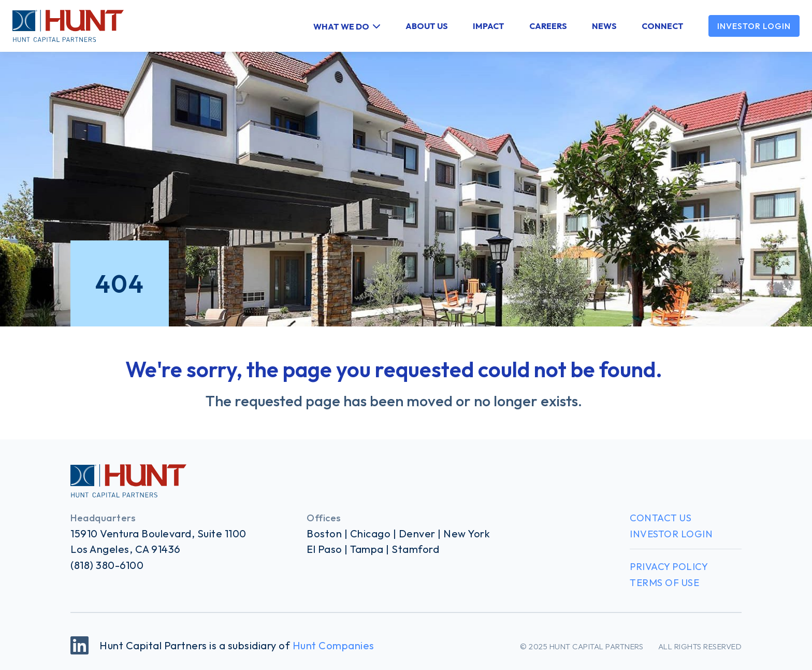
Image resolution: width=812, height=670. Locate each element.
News (604, 26)
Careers (548, 26)
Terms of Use (664, 583)
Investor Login (754, 26)
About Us (427, 26)
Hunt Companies (334, 645)
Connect (663, 26)
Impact (489, 26)
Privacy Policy (669, 567)
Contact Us (661, 518)
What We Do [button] (341, 26)
